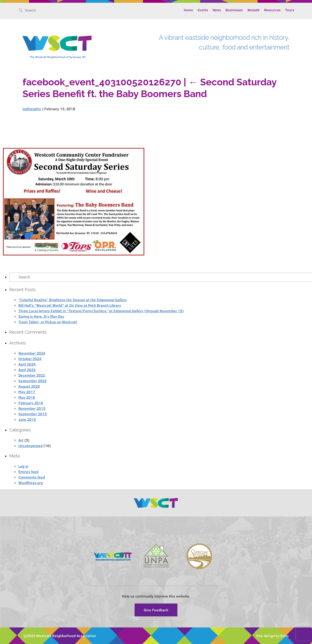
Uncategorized (30, 446)
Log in (23, 466)
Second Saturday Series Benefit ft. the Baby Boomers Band (150, 88)
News (217, 10)
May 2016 (27, 397)
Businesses (234, 10)
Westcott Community (57, 43)
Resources (272, 10)
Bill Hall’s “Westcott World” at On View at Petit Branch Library (70, 305)
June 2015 (27, 419)
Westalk (253, 10)
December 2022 (32, 375)
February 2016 (31, 403)
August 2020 (29, 386)
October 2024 (30, 359)
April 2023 (27, 370)
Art (21, 440)
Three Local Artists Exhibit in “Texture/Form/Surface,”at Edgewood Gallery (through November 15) (101, 311)
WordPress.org (31, 483)
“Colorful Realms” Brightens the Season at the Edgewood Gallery (73, 300)
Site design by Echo (272, 636)
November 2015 (32, 408)
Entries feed (28, 472)
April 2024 (27, 364)
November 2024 (32, 353)
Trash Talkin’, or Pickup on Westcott (48, 322)
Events (203, 10)
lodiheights (32, 109)
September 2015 (33, 414)
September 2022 (32, 381)
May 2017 (27, 392)
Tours (290, 10)
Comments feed (32, 477)
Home (188, 10)
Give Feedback (156, 610)
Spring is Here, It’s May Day (41, 316)
